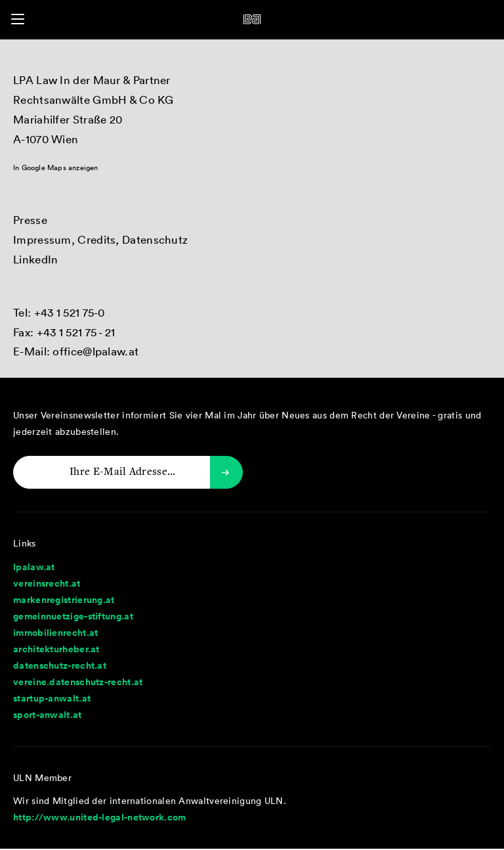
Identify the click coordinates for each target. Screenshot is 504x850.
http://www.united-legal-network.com (100, 817)
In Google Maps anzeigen (56, 168)
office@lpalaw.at (95, 351)
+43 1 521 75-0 (70, 312)
